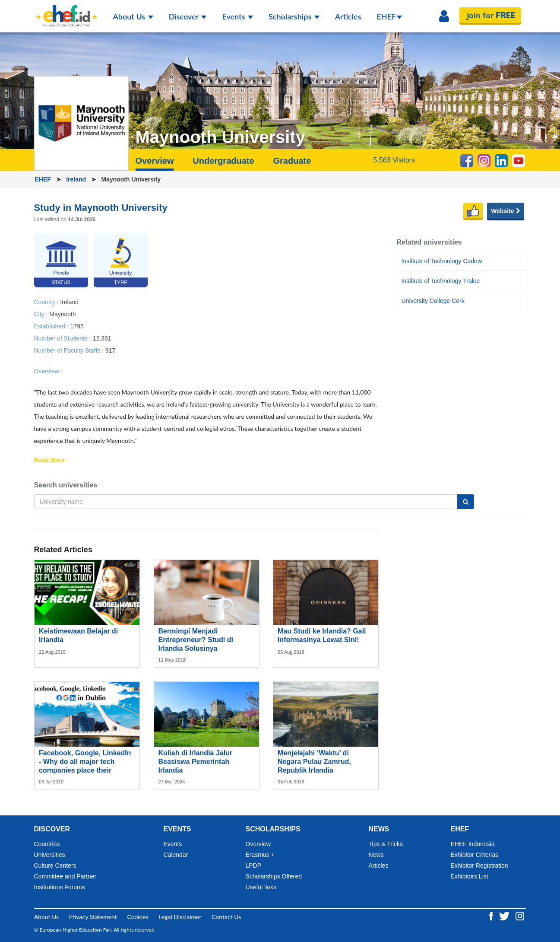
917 (110, 350)
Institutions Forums (60, 887)
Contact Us (226, 917)
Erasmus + (260, 855)
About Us (133, 16)
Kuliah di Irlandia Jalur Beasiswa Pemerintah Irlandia (196, 762)
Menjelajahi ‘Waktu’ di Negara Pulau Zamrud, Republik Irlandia (314, 762)
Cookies (138, 917)
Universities (50, 855)
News (376, 855)
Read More (50, 461)
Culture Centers (55, 866)
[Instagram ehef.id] (520, 915)
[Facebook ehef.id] (492, 915)
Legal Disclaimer (180, 917)
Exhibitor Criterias (475, 855)
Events (237, 16)
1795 (77, 326)
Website (505, 211)
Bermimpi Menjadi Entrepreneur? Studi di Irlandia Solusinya (196, 640)
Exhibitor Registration (479, 866)
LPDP (254, 866)
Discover (188, 16)
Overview (155, 161)
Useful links (261, 887)
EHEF (390, 16)
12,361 (102, 338)
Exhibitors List (470, 876)
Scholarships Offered (274, 876)
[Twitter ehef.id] (505, 915)
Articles (348, 16)
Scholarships (294, 16)
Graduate (292, 161)
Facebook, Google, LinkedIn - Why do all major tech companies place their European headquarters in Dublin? (85, 770)
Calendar (176, 855)
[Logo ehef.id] (66, 11)
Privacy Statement (93, 917)
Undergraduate (223, 161)
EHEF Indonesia (473, 844)
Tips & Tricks (386, 844)
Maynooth (62, 314)
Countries (47, 844)
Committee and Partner (65, 876)
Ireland (77, 179)
